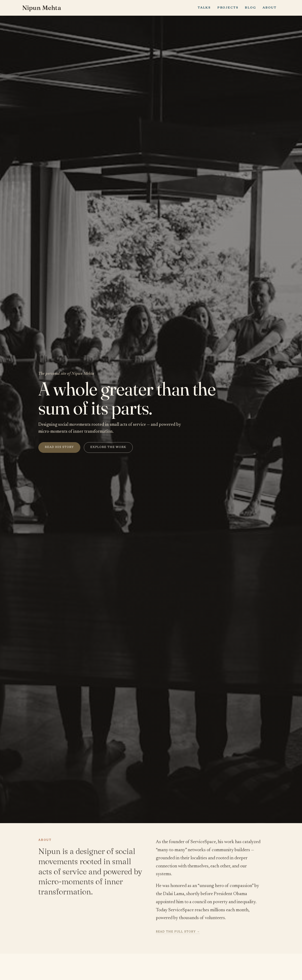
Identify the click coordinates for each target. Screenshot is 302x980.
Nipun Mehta (42, 8)
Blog (250, 8)
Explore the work (108, 447)
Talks (204, 8)
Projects (228, 8)
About (269, 8)
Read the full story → (178, 933)
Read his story (59, 447)
